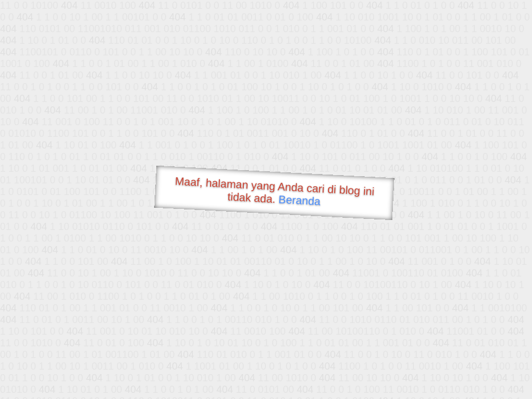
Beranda (300, 200)
